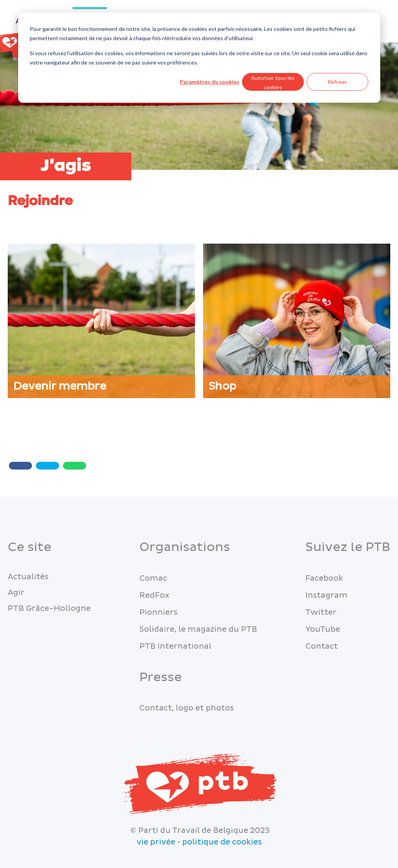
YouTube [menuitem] (323, 629)
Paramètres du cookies (210, 82)
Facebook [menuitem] (324, 578)
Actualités (28, 577)
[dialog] (199, 58)
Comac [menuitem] (153, 578)
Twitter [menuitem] (321, 612)
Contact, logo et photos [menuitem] (187, 708)
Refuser (337, 82)
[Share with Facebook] (20, 466)
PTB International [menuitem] (175, 646)
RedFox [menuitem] (154, 595)
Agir (16, 593)
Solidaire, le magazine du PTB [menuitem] (198, 629)
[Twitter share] (47, 466)
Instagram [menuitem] (326, 595)
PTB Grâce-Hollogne (49, 609)
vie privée (156, 842)
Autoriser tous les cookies (273, 83)
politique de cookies (222, 842)
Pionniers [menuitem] (158, 612)
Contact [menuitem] (322, 646)
